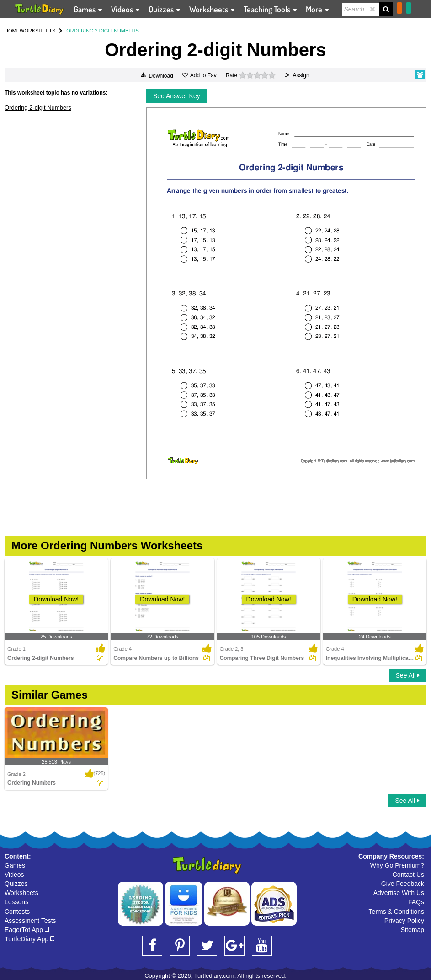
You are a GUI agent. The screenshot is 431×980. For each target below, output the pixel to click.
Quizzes (16, 884)
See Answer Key (177, 96)
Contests (17, 912)
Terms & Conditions (396, 912)
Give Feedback (403, 884)
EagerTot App (27, 930)
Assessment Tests (30, 921)
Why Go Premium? (397, 865)
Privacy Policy (404, 921)
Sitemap (412, 930)
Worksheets (21, 893)
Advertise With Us (399, 893)
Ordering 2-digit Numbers (38, 108)
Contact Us (408, 875)
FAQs (416, 902)
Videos (14, 875)
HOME (12, 31)
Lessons (16, 902)
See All (408, 675)
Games (15, 865)
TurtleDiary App (29, 939)
